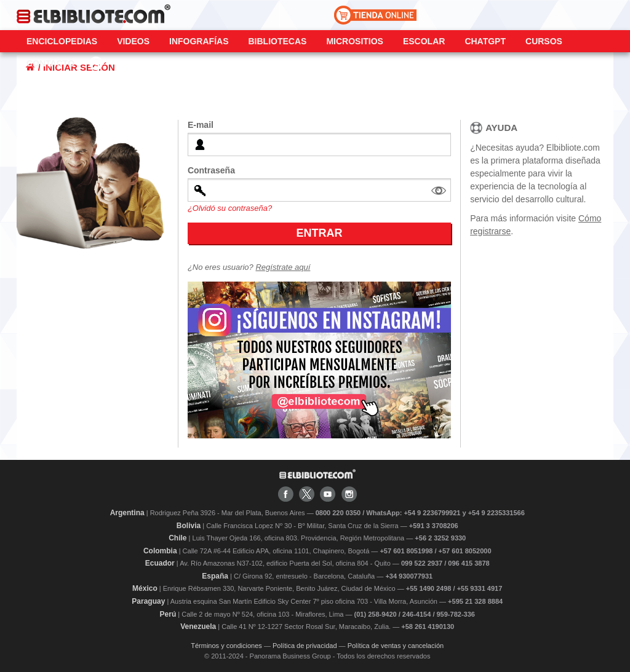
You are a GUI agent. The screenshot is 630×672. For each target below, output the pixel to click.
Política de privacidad (305, 646)
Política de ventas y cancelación (396, 646)
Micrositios (355, 41)
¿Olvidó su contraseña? (230, 208)
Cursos (544, 41)
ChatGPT (485, 41)
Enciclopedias (62, 41)
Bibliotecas (277, 41)
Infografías (199, 41)
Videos (133, 41)
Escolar (424, 41)
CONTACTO (50, 63)
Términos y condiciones (226, 646)
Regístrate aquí (283, 267)
